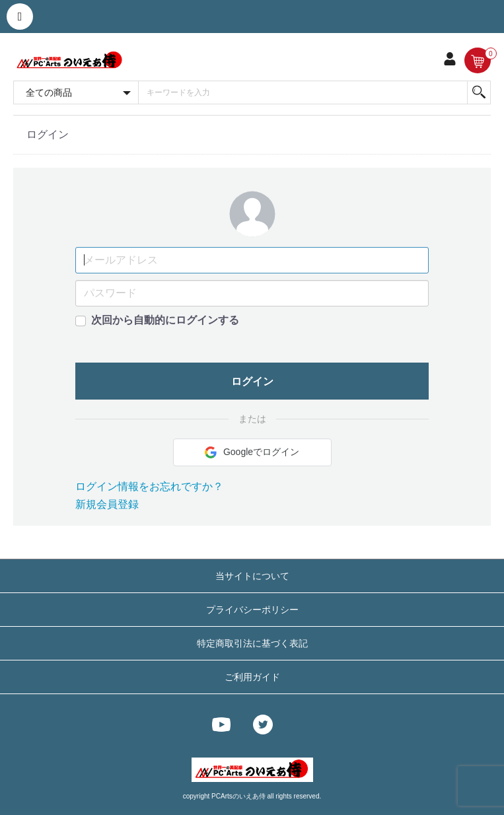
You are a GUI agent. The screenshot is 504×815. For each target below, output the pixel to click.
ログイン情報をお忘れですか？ (149, 486)
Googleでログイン (252, 452)
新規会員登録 (107, 504)
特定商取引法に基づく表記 (252, 643)
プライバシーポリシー (252, 610)
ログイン (252, 381)
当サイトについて (252, 576)
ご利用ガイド (252, 677)
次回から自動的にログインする (165, 320)
